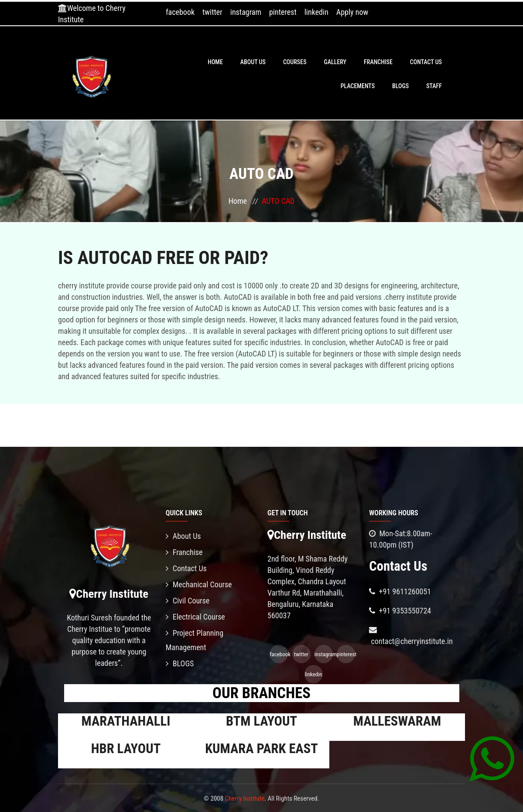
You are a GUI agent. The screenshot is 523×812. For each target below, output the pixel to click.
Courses (295, 62)
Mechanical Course (199, 584)
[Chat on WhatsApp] (492, 758)
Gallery (335, 62)
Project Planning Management (195, 640)
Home (215, 62)
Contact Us (426, 62)
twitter (212, 12)
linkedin (316, 12)
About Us (253, 62)
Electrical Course (195, 617)
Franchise (378, 62)
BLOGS (400, 86)
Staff (434, 86)
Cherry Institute (245, 798)
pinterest (283, 12)
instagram (246, 12)
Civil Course (188, 601)
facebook (180, 12)
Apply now (352, 12)
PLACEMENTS (358, 86)
